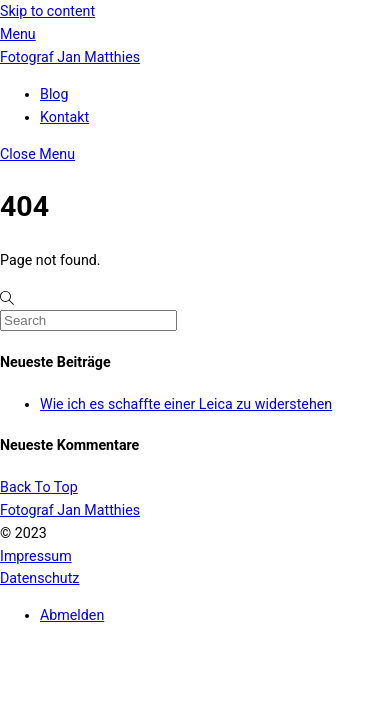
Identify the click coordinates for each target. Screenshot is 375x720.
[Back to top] (39, 487)
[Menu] (18, 34)
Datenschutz (39, 578)
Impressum (36, 556)
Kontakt (64, 117)
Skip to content (47, 11)
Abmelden (72, 615)
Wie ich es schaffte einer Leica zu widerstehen (186, 404)
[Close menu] (37, 154)
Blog (54, 94)
